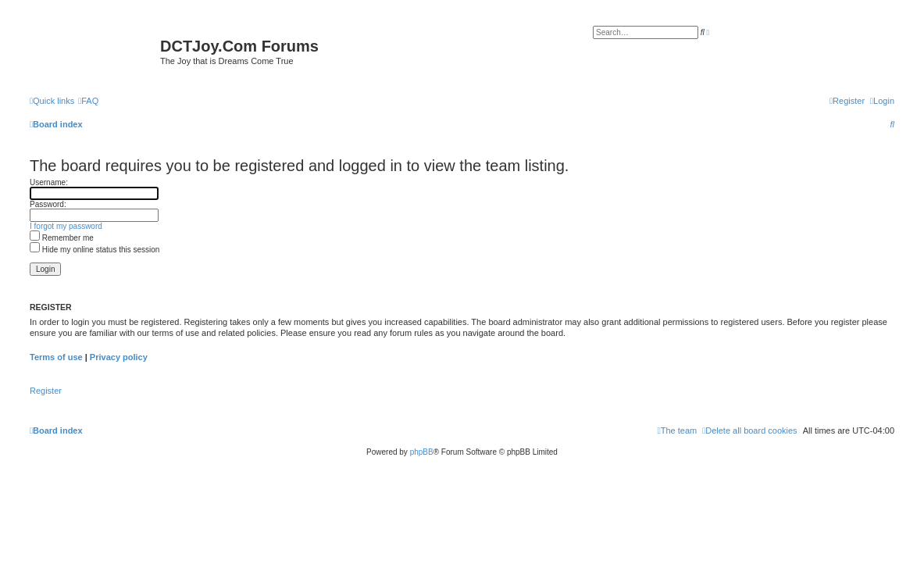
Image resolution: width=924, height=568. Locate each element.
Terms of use (56, 357)
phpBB (422, 452)
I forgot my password (66, 226)
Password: (48, 204)
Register (46, 391)
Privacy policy (119, 357)
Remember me (62, 238)
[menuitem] (88, 101)
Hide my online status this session (95, 250)
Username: (49, 182)
